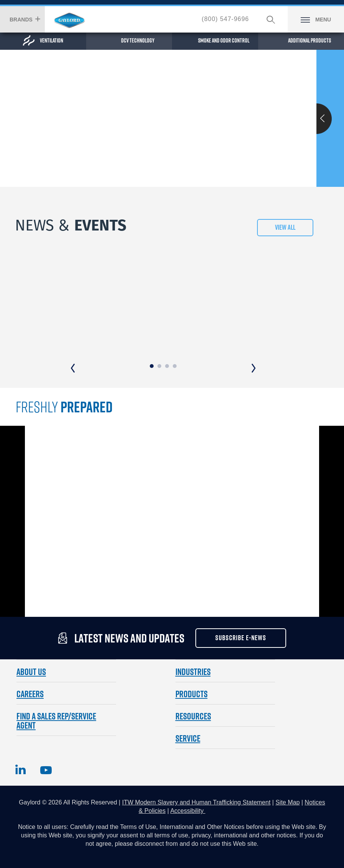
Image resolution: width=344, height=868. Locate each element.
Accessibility (188, 783)
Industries (193, 644)
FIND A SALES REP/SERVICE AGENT (56, 693)
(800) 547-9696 (225, 19)
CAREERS (30, 666)
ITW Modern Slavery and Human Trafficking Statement (196, 775)
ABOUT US (31, 644)
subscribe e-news (241, 611)
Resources (193, 688)
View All (285, 229)
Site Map (287, 775)
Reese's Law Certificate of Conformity (48, 274)
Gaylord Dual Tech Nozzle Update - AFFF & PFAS (156, 274)
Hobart (69, 20)
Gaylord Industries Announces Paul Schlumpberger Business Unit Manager (271, 279)
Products (192, 666)
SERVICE (188, 711)
